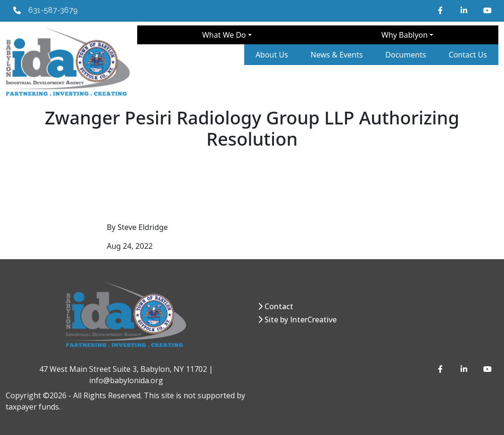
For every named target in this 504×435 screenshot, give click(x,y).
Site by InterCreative (301, 320)
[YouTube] (487, 10)
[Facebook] (442, 10)
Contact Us (468, 55)
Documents (405, 55)
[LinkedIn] (464, 10)
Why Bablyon (405, 35)
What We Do (224, 35)
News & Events (337, 55)
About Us (272, 55)
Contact (279, 306)
